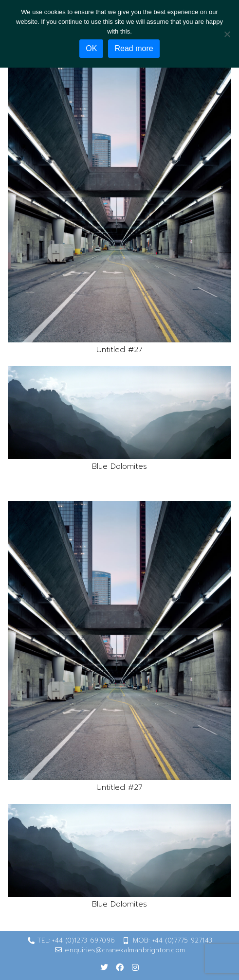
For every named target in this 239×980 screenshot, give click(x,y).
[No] (227, 34)
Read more (134, 48)
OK (91, 48)
